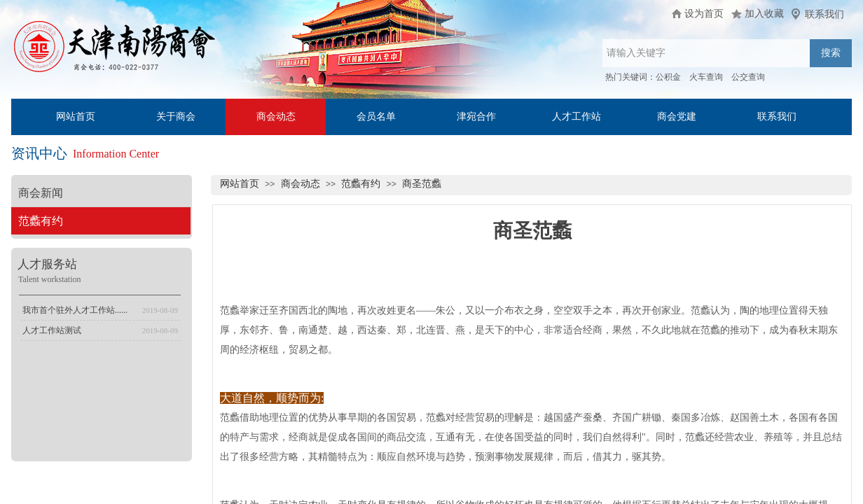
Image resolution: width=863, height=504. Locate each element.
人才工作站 (577, 117)
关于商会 (176, 117)
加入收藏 (764, 14)
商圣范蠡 (422, 184)
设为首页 (704, 14)
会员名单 (376, 117)
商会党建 (677, 117)
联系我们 (777, 117)
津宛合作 (476, 117)
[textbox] (706, 53)
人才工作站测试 (52, 330)
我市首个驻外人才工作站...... (75, 310)
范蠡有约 (361, 184)
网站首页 (76, 117)
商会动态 (276, 117)
